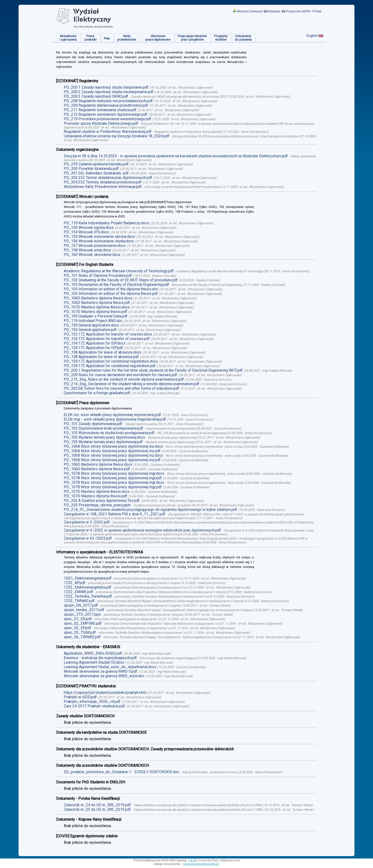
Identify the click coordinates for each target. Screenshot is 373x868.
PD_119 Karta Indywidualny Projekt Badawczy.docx (106, 223)
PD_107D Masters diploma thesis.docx (97, 307)
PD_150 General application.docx (91, 325)
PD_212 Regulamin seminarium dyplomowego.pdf (106, 114)
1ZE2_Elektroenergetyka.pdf (88, 587)
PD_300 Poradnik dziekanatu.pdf (91, 169)
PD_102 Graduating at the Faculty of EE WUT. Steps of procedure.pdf (121, 280)
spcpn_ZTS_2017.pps (82, 614)
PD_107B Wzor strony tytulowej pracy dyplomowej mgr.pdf (113, 487)
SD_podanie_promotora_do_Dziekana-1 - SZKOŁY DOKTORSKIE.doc (121, 772)
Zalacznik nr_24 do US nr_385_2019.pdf (97, 805)
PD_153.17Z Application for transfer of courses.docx (108, 334)
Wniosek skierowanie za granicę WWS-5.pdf (101, 671)
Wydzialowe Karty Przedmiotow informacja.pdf (103, 187)
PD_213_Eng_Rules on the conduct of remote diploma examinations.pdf (124, 379)
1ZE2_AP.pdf (75, 583)
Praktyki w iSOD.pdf (80, 697)
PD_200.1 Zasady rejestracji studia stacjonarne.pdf (106, 87)
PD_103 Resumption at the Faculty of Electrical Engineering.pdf (116, 285)
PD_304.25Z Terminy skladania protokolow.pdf (103, 182)
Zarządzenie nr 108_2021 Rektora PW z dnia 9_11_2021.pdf (115, 514)
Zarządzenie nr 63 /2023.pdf (88, 538)
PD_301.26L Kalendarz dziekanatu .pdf (96, 173)
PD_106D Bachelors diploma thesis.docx (98, 298)
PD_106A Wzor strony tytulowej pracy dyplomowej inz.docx (113, 446)
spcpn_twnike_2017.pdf (84, 610)
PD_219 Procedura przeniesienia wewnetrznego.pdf (108, 119)
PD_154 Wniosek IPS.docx (86, 232)
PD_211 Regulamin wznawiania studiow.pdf (100, 110)
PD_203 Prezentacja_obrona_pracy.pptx (97, 505)
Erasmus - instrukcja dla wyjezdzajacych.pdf (100, 658)
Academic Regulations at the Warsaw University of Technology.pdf (119, 271)
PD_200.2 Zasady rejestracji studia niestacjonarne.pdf (109, 92)
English (312, 36)
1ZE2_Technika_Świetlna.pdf (88, 596)
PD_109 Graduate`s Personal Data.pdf (96, 316)
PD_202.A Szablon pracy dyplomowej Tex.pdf (102, 501)
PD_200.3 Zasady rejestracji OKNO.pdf (96, 96)
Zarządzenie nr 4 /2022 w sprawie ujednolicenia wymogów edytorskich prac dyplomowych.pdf (142, 530)
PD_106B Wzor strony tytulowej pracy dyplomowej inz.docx (113, 455)
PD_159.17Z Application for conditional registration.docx (111, 361)
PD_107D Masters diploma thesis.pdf (96, 312)
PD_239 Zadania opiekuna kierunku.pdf (96, 164)
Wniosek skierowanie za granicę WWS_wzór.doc (104, 676)
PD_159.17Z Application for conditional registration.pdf (110, 366)
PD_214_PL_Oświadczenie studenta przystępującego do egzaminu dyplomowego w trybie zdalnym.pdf (150, 510)
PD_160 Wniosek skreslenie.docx (92, 255)
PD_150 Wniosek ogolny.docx (89, 228)
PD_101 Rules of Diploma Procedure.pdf (98, 276)
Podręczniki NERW (298, 11)
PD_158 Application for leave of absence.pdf (101, 357)
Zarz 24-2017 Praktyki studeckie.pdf (94, 706)
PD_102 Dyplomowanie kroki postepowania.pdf (103, 428)
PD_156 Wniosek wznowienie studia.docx (99, 241)
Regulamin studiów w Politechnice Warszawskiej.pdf (108, 132)
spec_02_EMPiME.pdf (83, 623)
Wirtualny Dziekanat (250, 11)
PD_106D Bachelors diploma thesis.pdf (97, 303)
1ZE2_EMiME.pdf (78, 592)
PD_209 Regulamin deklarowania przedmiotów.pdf (106, 105)
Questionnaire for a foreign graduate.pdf (97, 393)
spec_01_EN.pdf (78, 619)
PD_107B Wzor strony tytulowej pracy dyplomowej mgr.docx (114, 482)
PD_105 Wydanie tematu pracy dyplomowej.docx (104, 437)
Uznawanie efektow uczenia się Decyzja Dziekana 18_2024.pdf (117, 136)
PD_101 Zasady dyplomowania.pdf (93, 424)
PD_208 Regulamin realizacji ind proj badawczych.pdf (108, 101)
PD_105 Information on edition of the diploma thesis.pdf (111, 294)
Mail (319, 11)
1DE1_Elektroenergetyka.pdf (88, 578)
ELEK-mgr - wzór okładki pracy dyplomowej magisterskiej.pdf (115, 419)
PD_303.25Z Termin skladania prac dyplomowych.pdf (108, 178)
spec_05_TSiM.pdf (80, 632)
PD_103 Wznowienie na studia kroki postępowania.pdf (109, 433)
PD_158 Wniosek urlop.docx (87, 250)
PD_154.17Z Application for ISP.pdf (93, 348)
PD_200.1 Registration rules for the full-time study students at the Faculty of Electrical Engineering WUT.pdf (153, 370)
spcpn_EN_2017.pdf (81, 605)
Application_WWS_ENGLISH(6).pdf (93, 653)
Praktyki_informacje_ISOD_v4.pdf (92, 702)
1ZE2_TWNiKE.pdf (79, 601)
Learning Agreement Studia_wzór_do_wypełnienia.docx (110, 667)
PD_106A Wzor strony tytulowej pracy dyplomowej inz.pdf (112, 451)
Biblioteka (274, 11)
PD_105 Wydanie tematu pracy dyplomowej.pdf (103, 442)
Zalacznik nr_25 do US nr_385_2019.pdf (97, 809)
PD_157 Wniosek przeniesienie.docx (95, 246)
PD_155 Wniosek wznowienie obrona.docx (99, 237)
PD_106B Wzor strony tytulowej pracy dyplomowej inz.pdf (112, 460)
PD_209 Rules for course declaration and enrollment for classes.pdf (120, 375)
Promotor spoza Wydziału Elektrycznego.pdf (101, 123)
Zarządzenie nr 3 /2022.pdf (87, 522)
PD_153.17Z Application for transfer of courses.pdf (107, 339)
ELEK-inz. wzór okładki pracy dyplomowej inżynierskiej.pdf (112, 415)
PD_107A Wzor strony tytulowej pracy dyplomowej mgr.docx (114, 473)
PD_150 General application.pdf (90, 330)
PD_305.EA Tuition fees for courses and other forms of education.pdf (121, 388)
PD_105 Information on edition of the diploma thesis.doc (111, 289)
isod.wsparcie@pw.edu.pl (201, 864)
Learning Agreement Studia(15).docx (94, 662)
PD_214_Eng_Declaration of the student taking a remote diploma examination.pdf (132, 384)
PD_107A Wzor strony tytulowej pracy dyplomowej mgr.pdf (113, 478)
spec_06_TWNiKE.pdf (82, 637)
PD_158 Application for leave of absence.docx (103, 352)
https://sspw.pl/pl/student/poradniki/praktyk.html (105, 693)
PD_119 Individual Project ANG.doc (93, 321)
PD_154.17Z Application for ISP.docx (95, 343)
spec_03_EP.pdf (77, 628)
